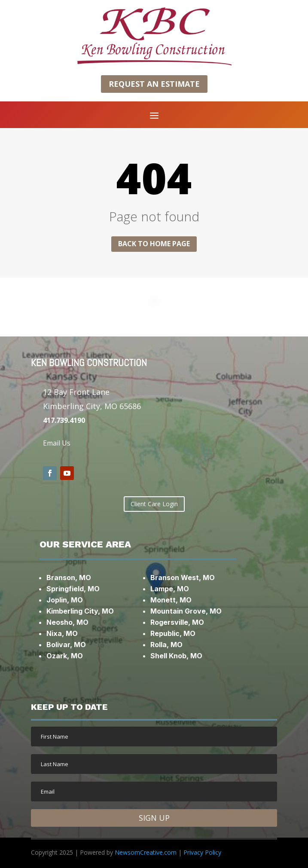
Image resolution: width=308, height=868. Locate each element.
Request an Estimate (154, 84)
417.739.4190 (64, 420)
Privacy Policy (202, 852)
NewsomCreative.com (146, 852)
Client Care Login (154, 504)
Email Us (57, 443)
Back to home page (154, 244)
